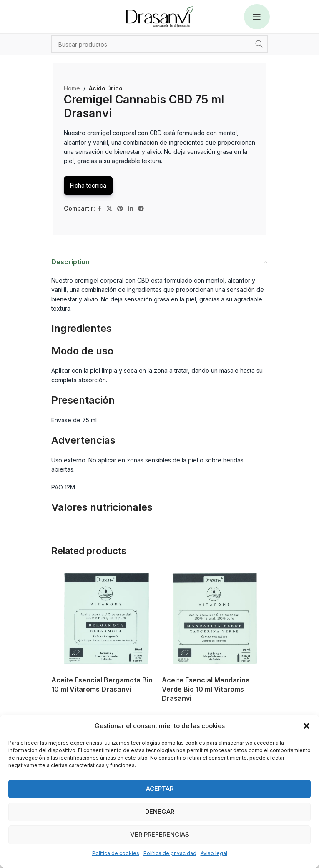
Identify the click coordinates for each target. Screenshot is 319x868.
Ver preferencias (160, 834)
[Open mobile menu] (257, 17)
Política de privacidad (170, 853)
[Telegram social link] (141, 209)
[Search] (159, 44)
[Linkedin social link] (131, 209)
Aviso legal (214, 853)
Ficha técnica (88, 185)
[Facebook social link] (99, 209)
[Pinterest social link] (120, 209)
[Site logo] (160, 16)
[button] (306, 726)
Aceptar (160, 789)
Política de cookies (116, 853)
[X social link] (109, 209)
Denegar (160, 812)
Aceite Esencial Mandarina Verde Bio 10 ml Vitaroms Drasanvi (206, 689)
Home (72, 88)
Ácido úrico (106, 88)
